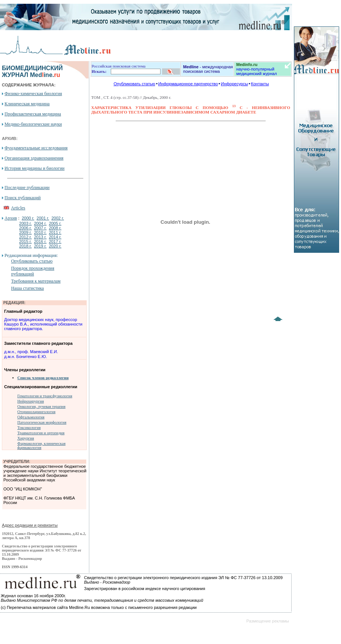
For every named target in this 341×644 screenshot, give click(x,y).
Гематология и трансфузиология (45, 396)
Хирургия (26, 438)
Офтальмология (31, 417)
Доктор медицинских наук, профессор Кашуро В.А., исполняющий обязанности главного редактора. (43, 324)
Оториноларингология (36, 412)
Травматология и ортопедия (41, 433)
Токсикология (29, 428)
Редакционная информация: (31, 255)
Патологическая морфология (42, 422)
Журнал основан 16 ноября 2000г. (33, 596)
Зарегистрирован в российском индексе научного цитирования (145, 589)
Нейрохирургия (31, 401)
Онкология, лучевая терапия (41, 407)
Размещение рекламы (268, 621)
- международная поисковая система (208, 69)
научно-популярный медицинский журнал (257, 69)
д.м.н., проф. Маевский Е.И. (31, 352)
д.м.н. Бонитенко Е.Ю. (26, 357)
